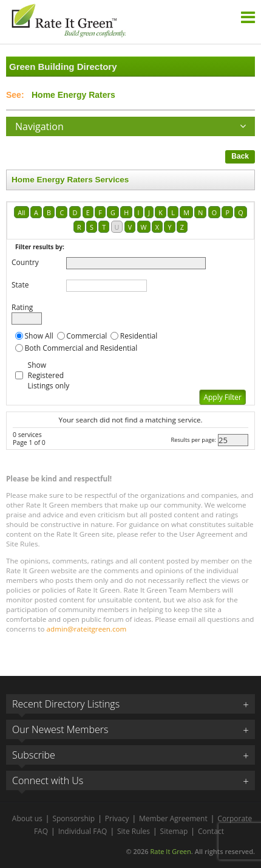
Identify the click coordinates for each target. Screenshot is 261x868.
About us (27, 818)
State (20, 285)
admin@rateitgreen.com (87, 629)
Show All (39, 336)
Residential (139, 336)
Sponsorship (73, 818)
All (21, 212)
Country (25, 262)
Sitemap (174, 831)
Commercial (86, 336)
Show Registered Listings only (49, 375)
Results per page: (193, 440)
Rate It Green (170, 851)
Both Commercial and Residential (81, 348)
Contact (211, 831)
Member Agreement (173, 818)
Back (240, 156)
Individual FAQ (83, 831)
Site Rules (134, 831)
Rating (22, 307)
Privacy (117, 818)
